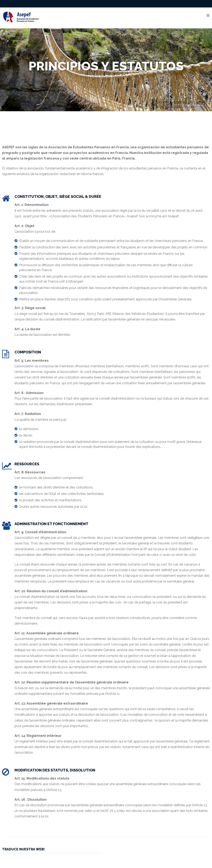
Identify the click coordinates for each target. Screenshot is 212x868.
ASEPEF (163, 105)
